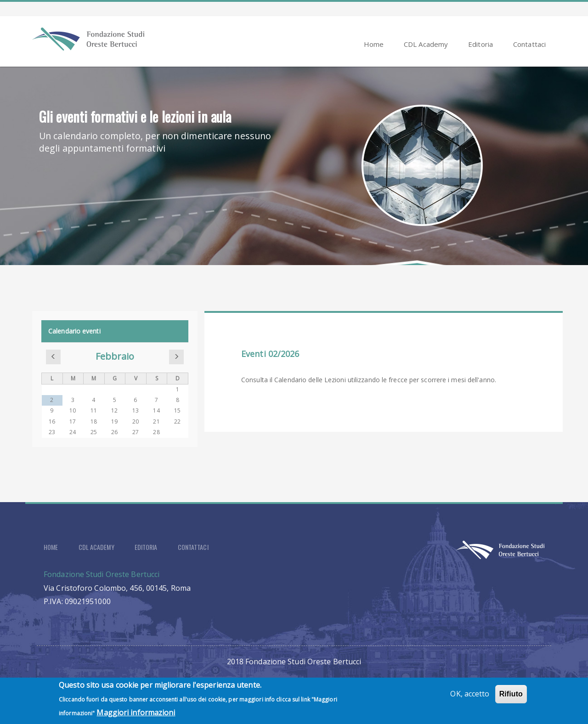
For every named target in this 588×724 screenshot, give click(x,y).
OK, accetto (470, 697)
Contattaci (529, 44)
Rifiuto (511, 698)
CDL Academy (426, 44)
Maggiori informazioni (136, 716)
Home (374, 44)
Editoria (481, 44)
